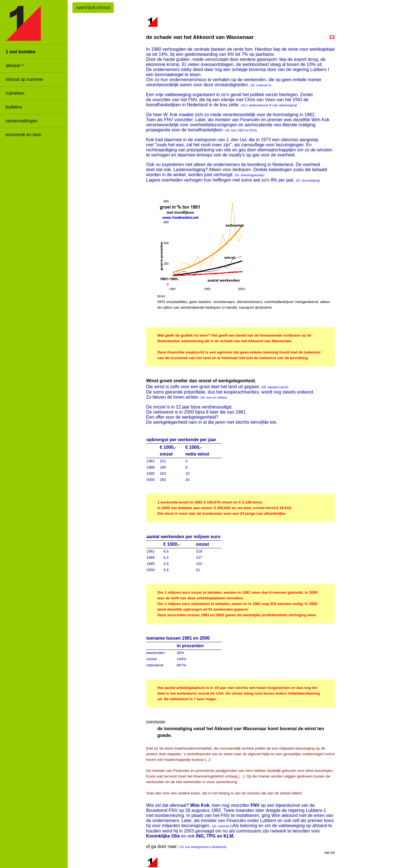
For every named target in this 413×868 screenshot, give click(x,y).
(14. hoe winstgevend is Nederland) (203, 847)
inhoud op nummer (24, 79)
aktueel (13, 66)
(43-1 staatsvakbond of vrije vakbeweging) (269, 105)
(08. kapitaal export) (275, 387)
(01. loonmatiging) (308, 180)
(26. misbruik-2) (222, 826)
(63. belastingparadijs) (249, 175)
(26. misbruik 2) (261, 85)
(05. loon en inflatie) (214, 397)
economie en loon (23, 135)
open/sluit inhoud (93, 7)
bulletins (14, 107)
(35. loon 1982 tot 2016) (241, 130)
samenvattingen (22, 121)
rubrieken (15, 93)
